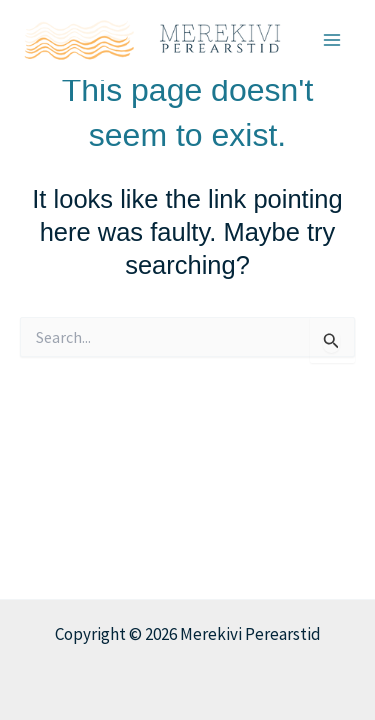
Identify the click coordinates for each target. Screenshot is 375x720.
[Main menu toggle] (333, 40)
